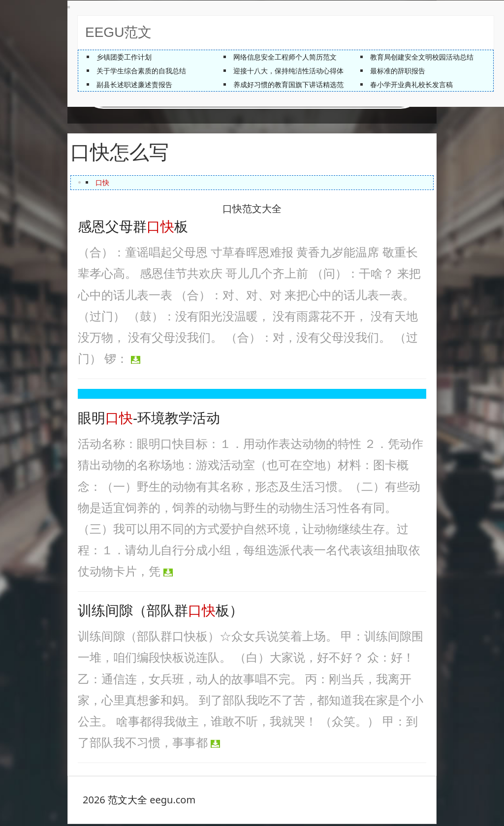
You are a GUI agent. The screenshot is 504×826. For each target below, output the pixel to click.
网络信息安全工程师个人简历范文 (285, 57)
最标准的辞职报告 (398, 71)
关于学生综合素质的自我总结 (141, 71)
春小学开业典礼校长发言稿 (411, 84)
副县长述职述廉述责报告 (134, 84)
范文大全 (127, 802)
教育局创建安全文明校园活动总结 (422, 57)
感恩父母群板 (133, 229)
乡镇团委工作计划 (124, 57)
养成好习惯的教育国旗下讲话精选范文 (292, 84)
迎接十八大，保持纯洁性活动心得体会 (292, 71)
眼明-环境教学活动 (149, 420)
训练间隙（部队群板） (160, 613)
